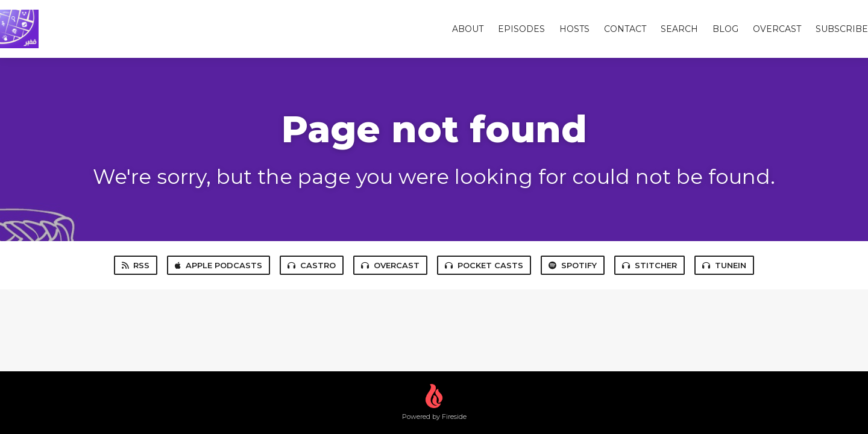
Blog (725, 29)
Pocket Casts (484, 265)
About (468, 29)
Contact (625, 29)
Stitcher (649, 265)
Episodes (521, 29)
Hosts (574, 29)
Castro (312, 265)
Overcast (390, 265)
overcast (777, 29)
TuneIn (724, 265)
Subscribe (842, 29)
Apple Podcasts (219, 265)
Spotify (573, 265)
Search (679, 29)
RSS (136, 265)
